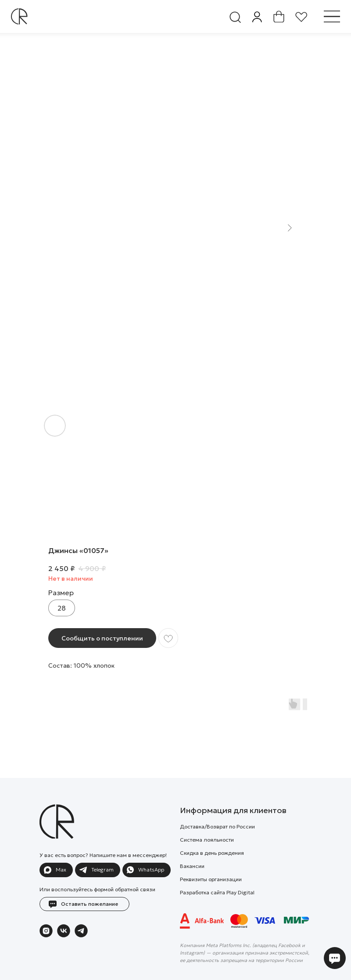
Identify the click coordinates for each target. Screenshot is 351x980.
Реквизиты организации (211, 879)
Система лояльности (207, 840)
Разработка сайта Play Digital (217, 892)
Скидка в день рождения (212, 853)
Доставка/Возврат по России (217, 826)
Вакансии (192, 866)
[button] (84, 904)
